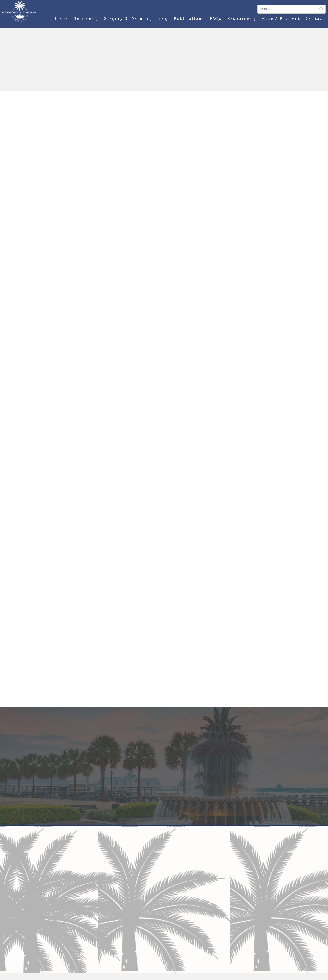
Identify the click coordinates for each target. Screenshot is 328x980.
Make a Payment (279, 19)
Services (85, 19)
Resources (240, 19)
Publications (188, 19)
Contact (314, 19)
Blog (162, 19)
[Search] (290, 9)
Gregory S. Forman (127, 19)
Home (60, 19)
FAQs (215, 19)
